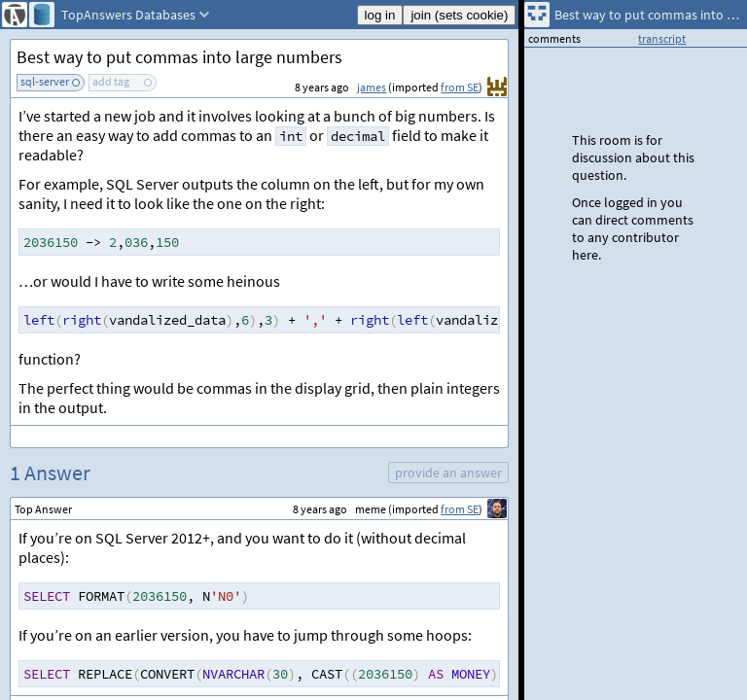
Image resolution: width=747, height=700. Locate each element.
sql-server (45, 81)
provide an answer (448, 472)
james (372, 87)
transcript (662, 38)
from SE (460, 87)
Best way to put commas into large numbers (179, 57)
